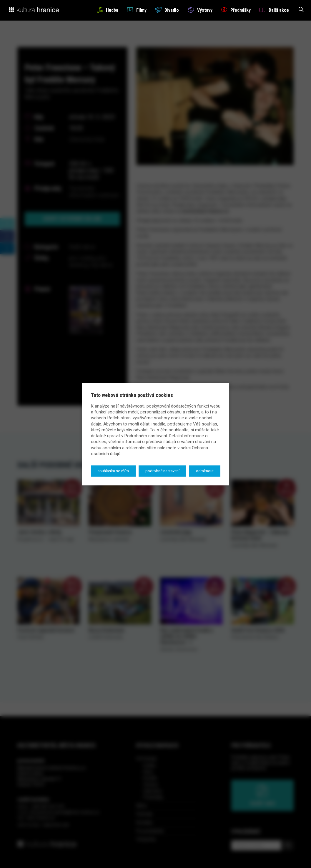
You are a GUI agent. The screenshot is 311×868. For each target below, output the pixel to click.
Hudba (108, 10)
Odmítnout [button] (205, 471)
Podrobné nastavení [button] (162, 471)
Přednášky (236, 10)
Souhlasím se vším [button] (113, 471)
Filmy (137, 10)
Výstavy (200, 10)
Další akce (274, 10)
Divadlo (167, 10)
